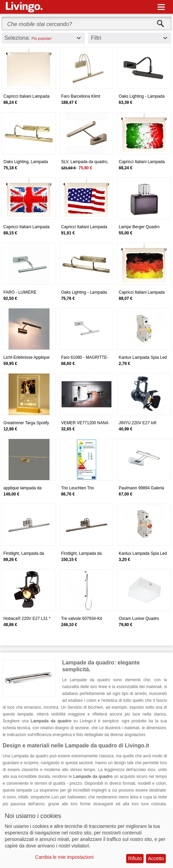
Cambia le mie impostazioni (64, 857)
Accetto (156, 858)
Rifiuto (135, 858)
